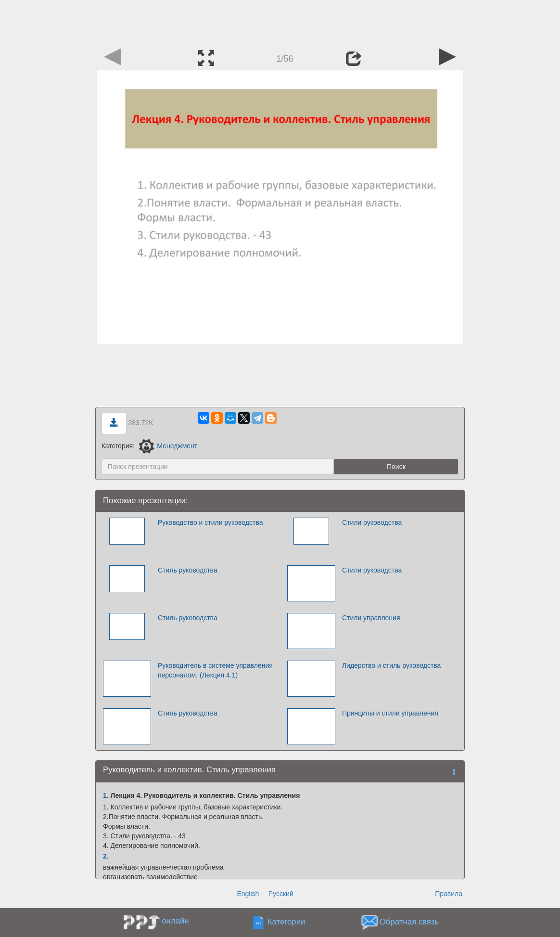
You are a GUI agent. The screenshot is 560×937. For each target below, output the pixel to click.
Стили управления (371, 618)
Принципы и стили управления (390, 713)
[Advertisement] (280, 22)
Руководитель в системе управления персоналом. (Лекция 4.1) (215, 670)
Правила (449, 894)
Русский (281, 894)
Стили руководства (372, 522)
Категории (286, 922)
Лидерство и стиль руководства (392, 665)
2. (106, 856)
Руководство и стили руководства (210, 522)
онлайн (175, 921)
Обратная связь (409, 922)
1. (106, 795)
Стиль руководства (188, 570)
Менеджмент (168, 446)
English (248, 894)
